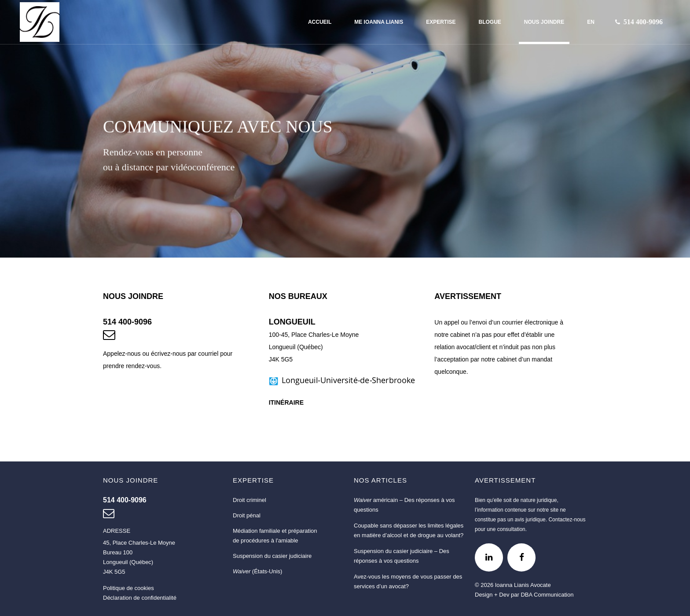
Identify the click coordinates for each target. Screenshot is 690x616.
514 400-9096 (127, 322)
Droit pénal (247, 515)
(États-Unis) (257, 571)
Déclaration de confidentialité (140, 598)
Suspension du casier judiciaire (272, 556)
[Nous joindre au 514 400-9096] (643, 22)
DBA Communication (547, 595)
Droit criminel (250, 500)
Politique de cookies (128, 588)
